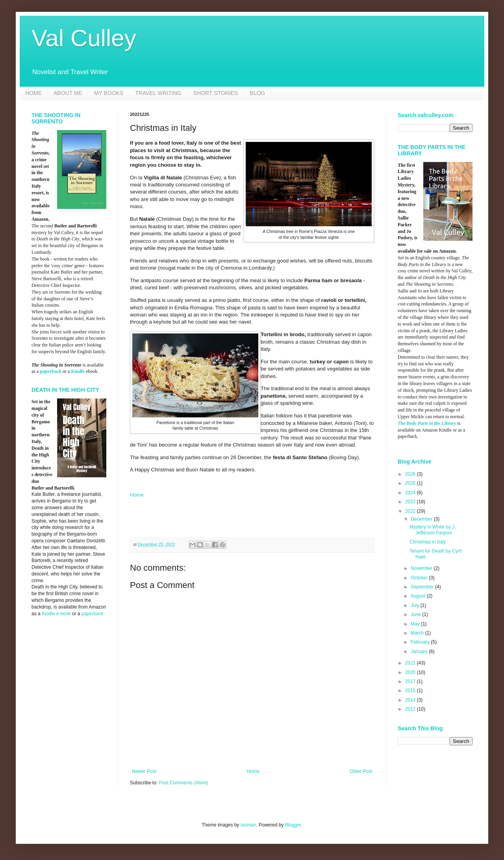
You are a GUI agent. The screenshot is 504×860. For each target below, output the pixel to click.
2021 (411, 663)
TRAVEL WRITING (158, 93)
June (416, 614)
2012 (411, 709)
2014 (411, 700)
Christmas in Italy (428, 542)
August (419, 596)
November (422, 568)
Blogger (293, 825)
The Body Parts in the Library (427, 423)
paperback (51, 371)
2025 (411, 483)
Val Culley (84, 38)
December (422, 519)
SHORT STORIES (216, 93)
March (418, 633)
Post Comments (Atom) (183, 783)
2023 (411, 502)
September (423, 587)
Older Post (361, 771)
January (420, 652)
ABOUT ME (68, 93)
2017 (411, 681)
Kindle (78, 371)
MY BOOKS (109, 93)
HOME (33, 93)
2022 (411, 511)
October (420, 578)
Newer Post (144, 771)
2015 (411, 691)
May (416, 624)
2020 (411, 672)
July (416, 605)
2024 (411, 493)
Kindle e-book (57, 614)
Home (137, 495)
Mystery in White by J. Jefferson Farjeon (433, 530)
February (421, 642)
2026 (411, 474)
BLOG (257, 93)
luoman (248, 825)
